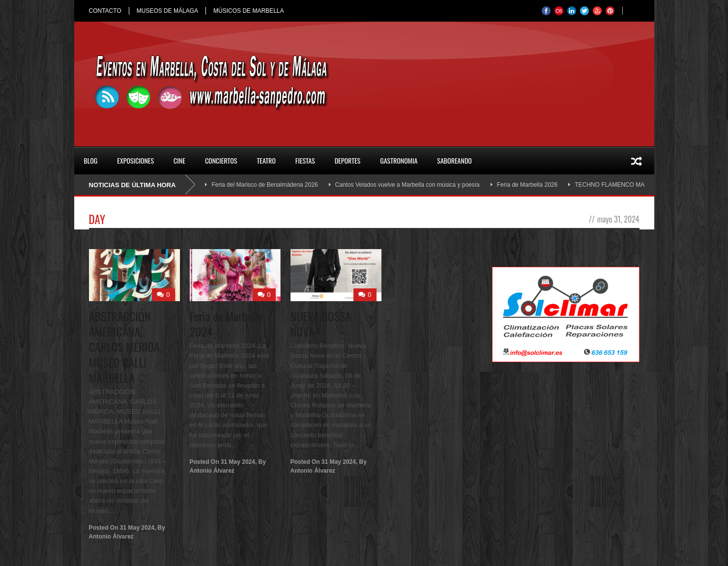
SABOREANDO (454, 160)
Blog (91, 160)
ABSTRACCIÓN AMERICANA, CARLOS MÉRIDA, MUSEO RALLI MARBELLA (126, 347)
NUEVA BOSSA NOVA (321, 324)
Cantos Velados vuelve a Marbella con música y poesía (408, 185)
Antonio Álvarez (111, 537)
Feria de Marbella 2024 (226, 324)
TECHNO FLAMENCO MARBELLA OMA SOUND (640, 185)
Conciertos (221, 160)
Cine (179, 160)
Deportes (348, 160)
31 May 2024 (137, 528)
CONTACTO (105, 11)
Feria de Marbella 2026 (527, 185)
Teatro (266, 160)
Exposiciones (135, 160)
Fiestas (305, 160)
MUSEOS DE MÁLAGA (167, 11)
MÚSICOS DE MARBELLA (248, 11)
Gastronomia (399, 160)
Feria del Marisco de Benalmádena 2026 (264, 185)
